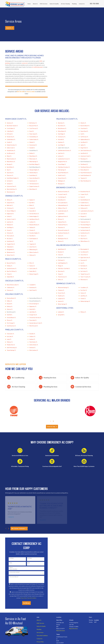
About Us (39, 620)
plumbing (7, 63)
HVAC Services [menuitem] (44, 4)
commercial (25, 63)
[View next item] (53, 421)
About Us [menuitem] (35, 4)
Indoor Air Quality (41, 626)
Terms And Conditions (42, 636)
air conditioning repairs (37, 67)
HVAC (41, 61)
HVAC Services (40, 623)
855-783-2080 (94, 4)
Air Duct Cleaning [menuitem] (65, 4)
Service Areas (40, 633)
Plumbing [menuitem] (74, 4)
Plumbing (39, 629)
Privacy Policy (40, 642)
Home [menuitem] (29, 4)
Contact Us (10, 28)
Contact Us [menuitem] (82, 4)
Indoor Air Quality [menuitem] (54, 4)
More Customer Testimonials (19, 528)
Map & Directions (61, 631)
